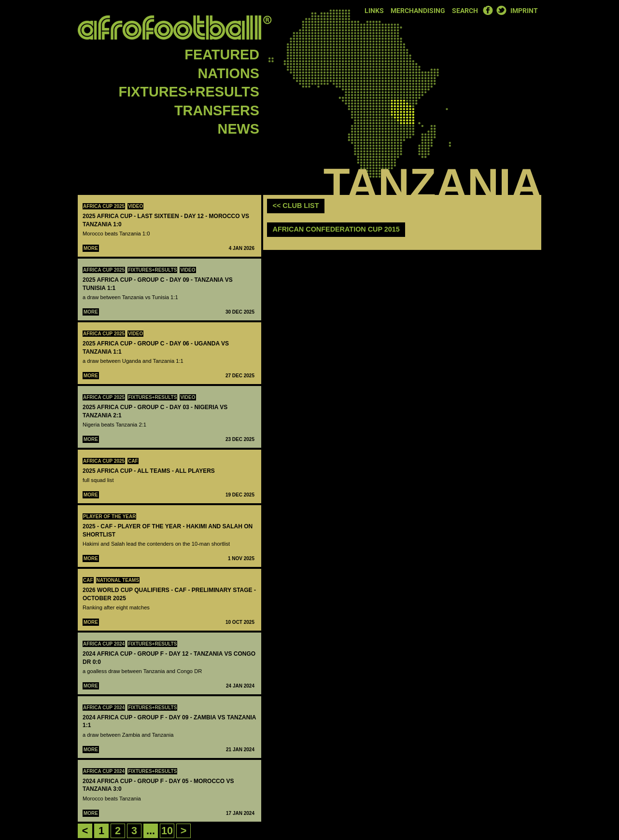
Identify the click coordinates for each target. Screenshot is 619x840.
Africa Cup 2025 (104, 206)
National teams (118, 580)
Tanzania (433, 184)
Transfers (217, 110)
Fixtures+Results (189, 92)
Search (465, 11)
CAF (133, 461)
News (239, 129)
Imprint (524, 11)
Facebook (488, 10)
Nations (229, 73)
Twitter (501, 10)
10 (167, 831)
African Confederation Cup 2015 (336, 229)
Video (135, 206)
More (91, 248)
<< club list (296, 206)
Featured (222, 55)
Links (374, 11)
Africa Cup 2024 (104, 644)
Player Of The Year (109, 516)
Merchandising (418, 11)
